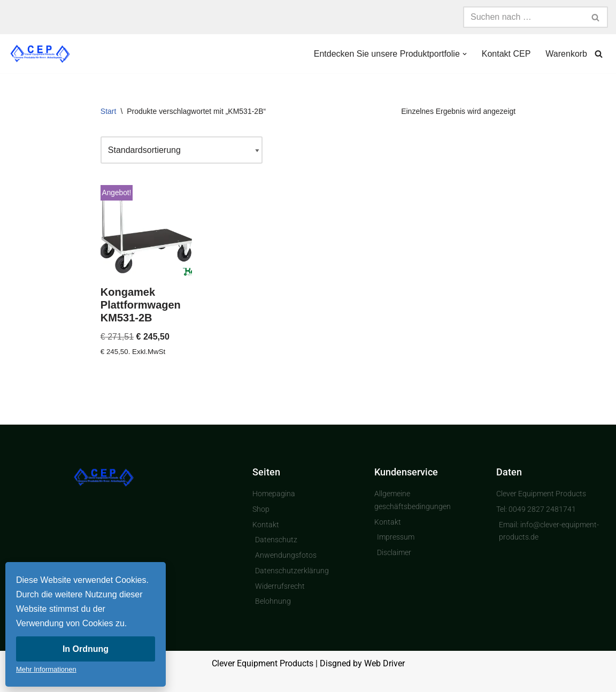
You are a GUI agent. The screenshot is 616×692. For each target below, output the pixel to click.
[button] (465, 54)
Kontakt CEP (506, 54)
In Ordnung (86, 649)
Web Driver (384, 663)
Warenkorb (566, 54)
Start (109, 111)
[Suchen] (523, 17)
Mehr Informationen (46, 669)
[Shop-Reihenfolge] (182, 150)
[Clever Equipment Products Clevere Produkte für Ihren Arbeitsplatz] (40, 54)
